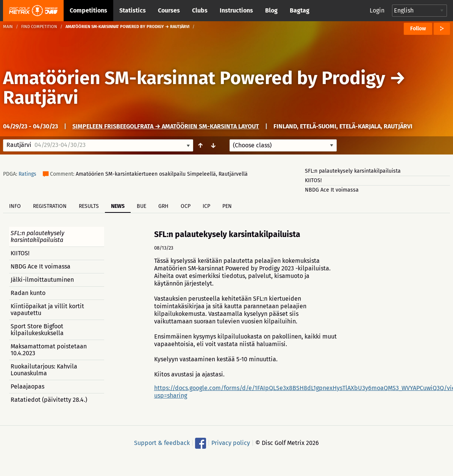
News (118, 206)
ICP (206, 206)
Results (89, 206)
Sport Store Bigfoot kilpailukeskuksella (37, 330)
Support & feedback (162, 443)
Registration (50, 206)
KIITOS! (313, 180)
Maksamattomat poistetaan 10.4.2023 (49, 350)
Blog (271, 10)
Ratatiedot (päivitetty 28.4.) (49, 400)
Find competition (39, 27)
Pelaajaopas (27, 386)
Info (15, 206)
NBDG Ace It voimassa (332, 190)
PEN (227, 206)
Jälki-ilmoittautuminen (42, 280)
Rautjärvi (41, 98)
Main (8, 27)
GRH (163, 206)
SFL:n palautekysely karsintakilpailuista (353, 171)
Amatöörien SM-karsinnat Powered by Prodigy (194, 78)
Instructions (236, 10)
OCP (186, 206)
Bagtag (300, 10)
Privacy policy (231, 443)
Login (377, 10)
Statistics (133, 10)
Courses (169, 10)
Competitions (88, 10)
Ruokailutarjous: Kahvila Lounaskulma (44, 370)
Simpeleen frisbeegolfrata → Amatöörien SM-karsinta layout (166, 126)
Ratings (27, 174)
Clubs (200, 10)
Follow (418, 29)
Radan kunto (28, 293)
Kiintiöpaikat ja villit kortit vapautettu (47, 310)
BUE (141, 206)
